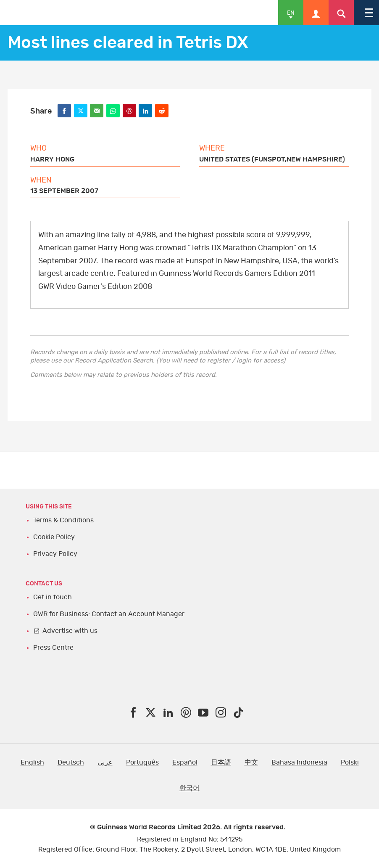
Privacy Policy (55, 554)
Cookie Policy (54, 537)
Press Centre (53, 648)
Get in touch (53, 597)
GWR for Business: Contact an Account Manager (109, 614)
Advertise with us (70, 631)
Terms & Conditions (63, 520)
